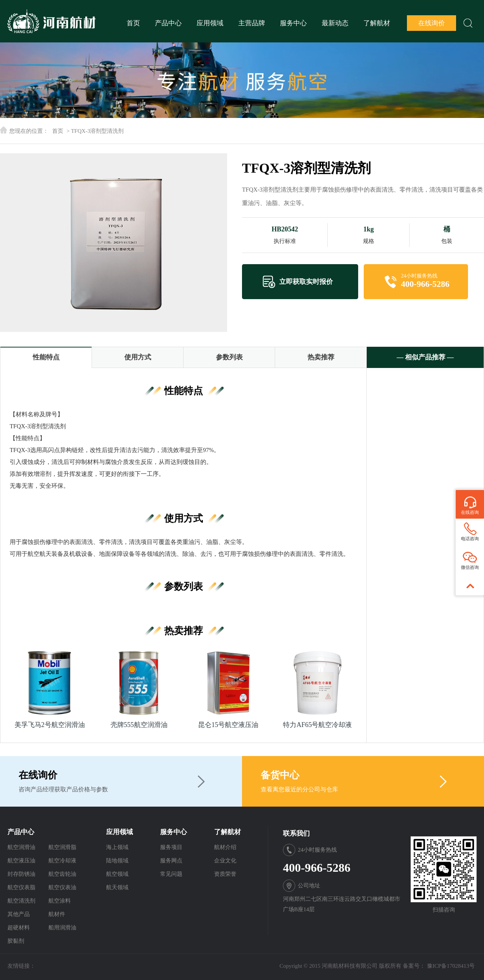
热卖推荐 (321, 357)
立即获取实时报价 (306, 282)
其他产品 (19, 914)
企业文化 (225, 861)
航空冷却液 (62, 861)
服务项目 (171, 847)
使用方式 (138, 357)
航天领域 (117, 887)
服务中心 (293, 23)
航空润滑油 (21, 847)
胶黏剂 (16, 941)
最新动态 (335, 23)
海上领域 (117, 847)
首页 (133, 23)
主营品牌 (252, 23)
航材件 (57, 914)
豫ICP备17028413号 (451, 966)
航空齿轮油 (62, 874)
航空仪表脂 (21, 887)
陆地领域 (117, 861)
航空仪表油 (62, 887)
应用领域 (210, 23)
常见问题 (171, 874)
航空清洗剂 (21, 901)
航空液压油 (21, 861)
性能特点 (46, 357)
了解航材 (377, 23)
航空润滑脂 (62, 847)
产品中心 (168, 23)
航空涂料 (60, 901)
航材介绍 (225, 847)
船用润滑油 (62, 928)
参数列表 (229, 357)
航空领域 (117, 874)
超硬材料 (19, 928)
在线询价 (432, 23)
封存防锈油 (21, 874)
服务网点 (171, 861)
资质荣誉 (225, 874)
